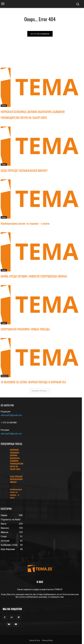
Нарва (4, 106)
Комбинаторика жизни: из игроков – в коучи (25, 223)
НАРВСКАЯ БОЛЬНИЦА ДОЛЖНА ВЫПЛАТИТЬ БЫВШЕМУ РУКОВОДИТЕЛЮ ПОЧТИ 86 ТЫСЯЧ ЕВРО (17, 459)
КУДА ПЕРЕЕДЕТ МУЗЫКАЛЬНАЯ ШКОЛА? (24, 170)
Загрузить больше (40, 391)
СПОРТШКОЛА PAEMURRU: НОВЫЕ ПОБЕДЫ (25, 329)
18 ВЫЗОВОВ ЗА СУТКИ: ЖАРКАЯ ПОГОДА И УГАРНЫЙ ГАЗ (33, 382)
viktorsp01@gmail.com (11, 415)
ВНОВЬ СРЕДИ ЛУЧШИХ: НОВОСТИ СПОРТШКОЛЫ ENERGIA (34, 276)
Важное (5, 376)
